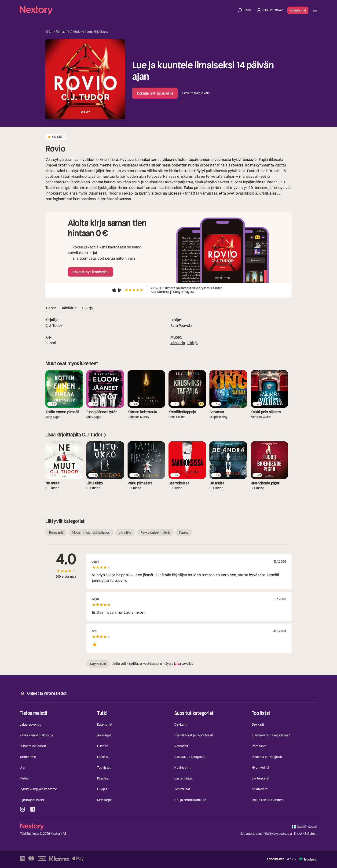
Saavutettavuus (251, 834)
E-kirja (192, 343)
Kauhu (184, 532)
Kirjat (49, 32)
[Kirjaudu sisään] (270, 10)
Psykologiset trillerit (155, 532)
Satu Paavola (181, 325)
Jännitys (125, 532)
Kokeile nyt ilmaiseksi (155, 93)
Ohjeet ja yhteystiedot (43, 693)
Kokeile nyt (298, 10)
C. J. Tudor (54, 325)
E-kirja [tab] (87, 308)
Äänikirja (178, 343)
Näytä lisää (98, 664)
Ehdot (298, 834)
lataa (178, 664)
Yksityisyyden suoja (278, 834)
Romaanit (63, 32)
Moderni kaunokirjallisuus (90, 32)
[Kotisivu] (127, 10)
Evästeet (311, 834)
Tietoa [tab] (51, 308)
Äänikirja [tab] (69, 308)
